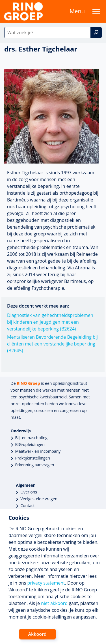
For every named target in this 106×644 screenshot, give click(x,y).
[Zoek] (96, 33)
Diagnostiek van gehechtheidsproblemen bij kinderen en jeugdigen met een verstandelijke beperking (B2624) (50, 322)
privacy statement (46, 583)
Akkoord (37, 634)
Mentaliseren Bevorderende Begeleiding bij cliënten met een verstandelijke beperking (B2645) (52, 344)
